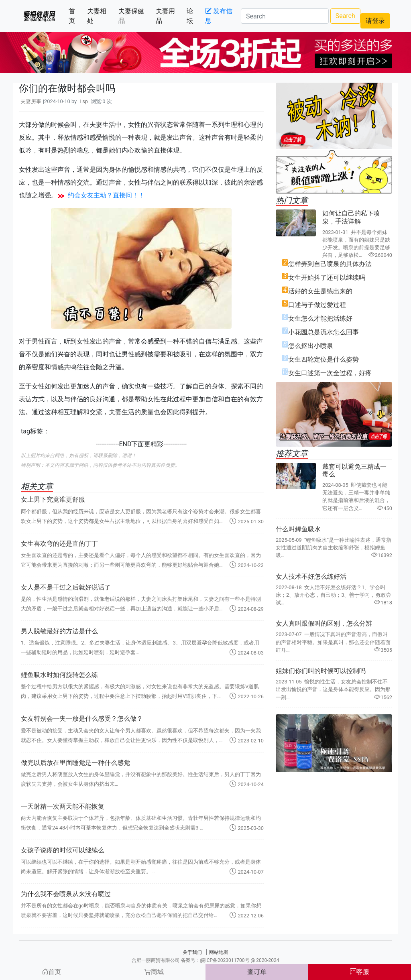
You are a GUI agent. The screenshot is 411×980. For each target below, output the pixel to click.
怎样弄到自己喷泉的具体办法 (330, 264)
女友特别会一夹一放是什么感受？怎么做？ (82, 719)
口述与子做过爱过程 (317, 305)
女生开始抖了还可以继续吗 (327, 278)
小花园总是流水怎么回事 (324, 332)
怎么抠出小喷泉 (311, 346)
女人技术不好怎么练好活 (311, 576)
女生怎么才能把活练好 (320, 318)
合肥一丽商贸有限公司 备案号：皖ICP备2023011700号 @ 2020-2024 (205, 960)
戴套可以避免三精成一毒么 (354, 470)
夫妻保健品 (134, 16)
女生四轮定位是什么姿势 (324, 359)
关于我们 (192, 952)
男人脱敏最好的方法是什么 (59, 631)
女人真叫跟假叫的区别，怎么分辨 (324, 623)
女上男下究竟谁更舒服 (53, 499)
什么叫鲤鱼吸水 (298, 529)
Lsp (84, 101)
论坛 (194, 16)
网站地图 (219, 952)
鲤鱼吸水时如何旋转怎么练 (59, 675)
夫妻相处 (101, 16)
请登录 (375, 21)
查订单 (257, 972)
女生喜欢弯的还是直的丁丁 (59, 544)
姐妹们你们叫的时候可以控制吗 (321, 671)
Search (345, 16)
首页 (76, 16)
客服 (360, 972)
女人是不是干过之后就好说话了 (66, 587)
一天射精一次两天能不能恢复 (63, 806)
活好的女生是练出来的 (320, 291)
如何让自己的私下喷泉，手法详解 (351, 217)
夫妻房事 (31, 101)
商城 (154, 972)
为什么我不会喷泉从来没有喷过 (66, 894)
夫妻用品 (170, 16)
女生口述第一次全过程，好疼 (330, 373)
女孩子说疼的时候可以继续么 (63, 850)
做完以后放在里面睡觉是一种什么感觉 (75, 763)
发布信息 (219, 16)
